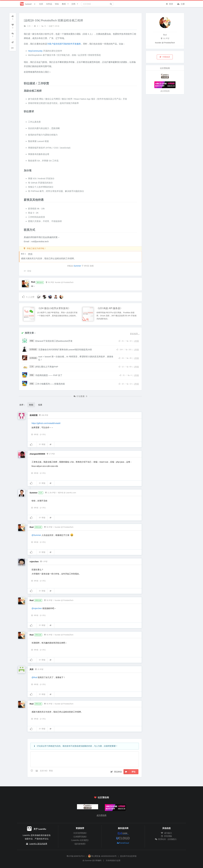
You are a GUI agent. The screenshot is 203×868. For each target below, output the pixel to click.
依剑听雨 (34, 415)
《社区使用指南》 (80, 833)
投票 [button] (40, 405)
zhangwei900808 (37, 454)
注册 (181, 4)
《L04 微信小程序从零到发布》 (54, 308)
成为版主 (166, 833)
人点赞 (28, 297)
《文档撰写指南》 (80, 837)
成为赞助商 (165, 91)
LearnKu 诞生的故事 (38, 844)
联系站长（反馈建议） (166, 839)
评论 (43, 434)
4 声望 (44, 561)
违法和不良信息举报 (128, 856)
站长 (41, 493)
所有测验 (166, 836)
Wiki (57, 4)
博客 (32, 341)
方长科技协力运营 (113, 861)
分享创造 (33, 349)
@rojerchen (37, 608)
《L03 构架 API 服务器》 (110, 308)
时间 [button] (31, 405)
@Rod (34, 677)
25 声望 (39, 669)
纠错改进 (165, 57)
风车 (32, 669)
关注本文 (118, 772)
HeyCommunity (35, 51)
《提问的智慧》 (80, 844)
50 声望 (50, 282)
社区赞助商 (101, 797)
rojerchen (34, 562)
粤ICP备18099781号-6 (75, 856)
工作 (27, 26)
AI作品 (49, 4)
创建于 (54, 26)
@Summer (36, 535)
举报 (42, 444)
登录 (169, 4)
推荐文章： (29, 333)
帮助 (51, 771)
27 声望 (51, 454)
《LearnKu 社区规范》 (80, 840)
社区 (41, 4)
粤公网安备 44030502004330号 (102, 856)
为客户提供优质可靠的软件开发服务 (64, 44)
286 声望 (44, 415)
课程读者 (40, 282)
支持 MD (44, 771)
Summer (77, 266)
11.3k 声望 (50, 492)
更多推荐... (135, 334)
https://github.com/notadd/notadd (46, 423)
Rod (33, 282)
